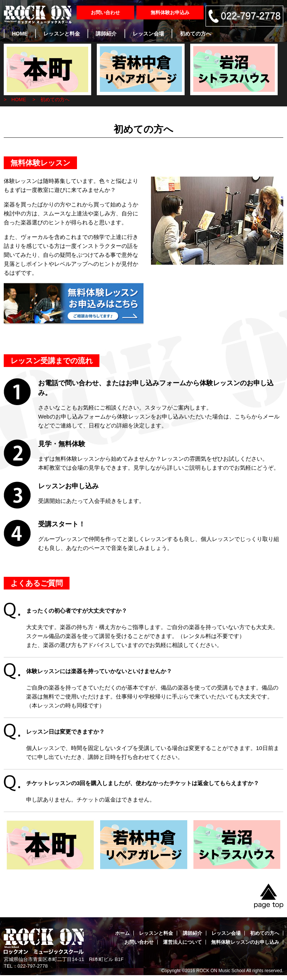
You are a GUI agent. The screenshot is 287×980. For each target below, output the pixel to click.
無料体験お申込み (170, 13)
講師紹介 (106, 34)
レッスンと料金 (62, 34)
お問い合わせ (105, 13)
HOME (20, 34)
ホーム (122, 933)
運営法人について (182, 942)
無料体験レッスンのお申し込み (245, 942)
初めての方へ (195, 34)
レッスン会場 (148, 34)
